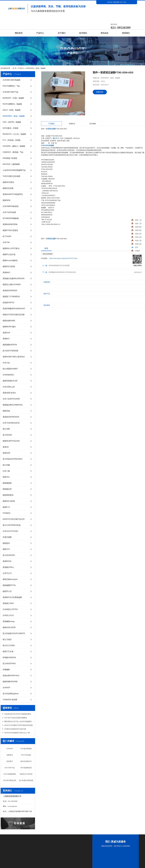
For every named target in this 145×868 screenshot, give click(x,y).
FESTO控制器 (26, 755)
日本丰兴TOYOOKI (10, 531)
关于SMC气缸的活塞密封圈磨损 (15, 718)
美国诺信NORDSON (11, 417)
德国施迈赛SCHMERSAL (13, 405)
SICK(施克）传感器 (10, 128)
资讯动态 (104, 33)
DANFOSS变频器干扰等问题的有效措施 (18, 725)
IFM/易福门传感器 (10, 158)
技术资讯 (83, 33)
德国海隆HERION (10, 345)
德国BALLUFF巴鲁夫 (11, 248)
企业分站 (110, 2)
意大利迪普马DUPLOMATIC (14, 633)
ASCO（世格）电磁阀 (11, 110)
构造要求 (10, 761)
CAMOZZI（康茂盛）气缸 (13, 152)
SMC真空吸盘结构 (10, 780)
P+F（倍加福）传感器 (12, 140)
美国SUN (6, 333)
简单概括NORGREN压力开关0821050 (62, 272)
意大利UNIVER (9, 555)
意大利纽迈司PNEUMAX (13, 459)
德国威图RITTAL (9, 585)
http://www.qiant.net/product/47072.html (63, 258)
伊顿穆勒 (6, 670)
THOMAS (6, 513)
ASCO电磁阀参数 (10, 774)
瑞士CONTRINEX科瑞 (12, 525)
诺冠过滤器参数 (48, 254)
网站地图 (116, 2)
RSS (121, 2)
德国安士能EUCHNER (12, 285)
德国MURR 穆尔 (9, 327)
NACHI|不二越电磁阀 (11, 164)
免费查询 (10, 755)
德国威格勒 (7, 483)
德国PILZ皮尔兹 (9, 254)
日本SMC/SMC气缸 (11, 92)
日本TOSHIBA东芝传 (11, 423)
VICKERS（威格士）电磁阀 (14, 146)
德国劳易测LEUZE (10, 381)
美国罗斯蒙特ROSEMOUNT (14, 309)
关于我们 (62, 33)
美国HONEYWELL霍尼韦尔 (14, 357)
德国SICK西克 (8, 182)
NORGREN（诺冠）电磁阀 (36, 68)
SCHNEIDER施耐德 (11, 218)
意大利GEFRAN (9, 664)
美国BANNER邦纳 (10, 224)
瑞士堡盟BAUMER (10, 369)
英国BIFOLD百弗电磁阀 (12, 597)
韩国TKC (6, 477)
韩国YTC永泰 (8, 651)
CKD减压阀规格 (26, 749)
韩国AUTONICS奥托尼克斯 (14, 315)
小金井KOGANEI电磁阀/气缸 (14, 170)
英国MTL (6, 339)
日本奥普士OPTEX (10, 609)
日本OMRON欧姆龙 (11, 206)
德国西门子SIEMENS (11, 297)
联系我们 (126, 33)
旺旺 (135, 247)
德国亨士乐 (7, 591)
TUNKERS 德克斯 (10, 700)
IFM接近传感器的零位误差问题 (15, 729)
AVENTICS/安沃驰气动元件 (14, 519)
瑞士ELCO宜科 (9, 645)
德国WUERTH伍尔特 (11, 441)
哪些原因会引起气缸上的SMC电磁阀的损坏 (19, 721)
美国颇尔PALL (8, 567)
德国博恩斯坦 (8, 495)
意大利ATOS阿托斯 (10, 351)
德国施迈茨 (7, 489)
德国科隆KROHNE (10, 682)
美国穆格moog (8, 621)
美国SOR (6, 453)
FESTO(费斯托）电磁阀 (12, 104)
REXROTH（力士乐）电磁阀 (14, 134)
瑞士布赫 (6, 465)
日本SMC (10, 749)
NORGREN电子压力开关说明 (59, 265)
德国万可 (6, 549)
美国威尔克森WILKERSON (13, 278)
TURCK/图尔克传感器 (11, 176)
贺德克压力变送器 (26, 774)
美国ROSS (7, 561)
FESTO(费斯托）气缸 (11, 86)
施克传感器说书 (26, 761)
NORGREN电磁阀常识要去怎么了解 (17, 733)
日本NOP (6, 688)
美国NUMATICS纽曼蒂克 (13, 194)
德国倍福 (6, 411)
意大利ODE (7, 435)
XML (125, 2)
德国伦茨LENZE (9, 627)
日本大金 (6, 363)
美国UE (6, 447)
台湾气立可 (7, 573)
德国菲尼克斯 (8, 188)
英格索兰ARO (8, 603)
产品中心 (40, 33)
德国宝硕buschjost (10, 579)
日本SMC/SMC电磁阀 (11, 80)
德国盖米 (6, 543)
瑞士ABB (6, 429)
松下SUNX (7, 236)
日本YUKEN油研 (9, 212)
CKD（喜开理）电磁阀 (12, 122)
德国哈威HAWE (9, 321)
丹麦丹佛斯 (7, 537)
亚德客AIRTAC (9, 303)
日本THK (6, 242)
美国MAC (6, 272)
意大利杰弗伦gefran (11, 694)
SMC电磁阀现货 (26, 768)
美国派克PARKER (10, 291)
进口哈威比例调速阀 (26, 780)
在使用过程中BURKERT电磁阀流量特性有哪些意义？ (19, 714)
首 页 (14, 68)
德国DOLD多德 (9, 266)
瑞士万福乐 (7, 639)
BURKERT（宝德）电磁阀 (13, 98)
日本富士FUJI (8, 615)
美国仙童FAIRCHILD (11, 676)
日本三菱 (6, 471)
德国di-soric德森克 (10, 260)
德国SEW (6, 200)
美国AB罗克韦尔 (9, 393)
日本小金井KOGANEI (11, 399)
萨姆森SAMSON (9, 657)
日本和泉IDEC (8, 375)
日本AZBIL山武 (9, 387)
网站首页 (19, 33)
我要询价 (100, 92)
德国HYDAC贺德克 (10, 230)
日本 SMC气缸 (10, 768)
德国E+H (6, 507)
